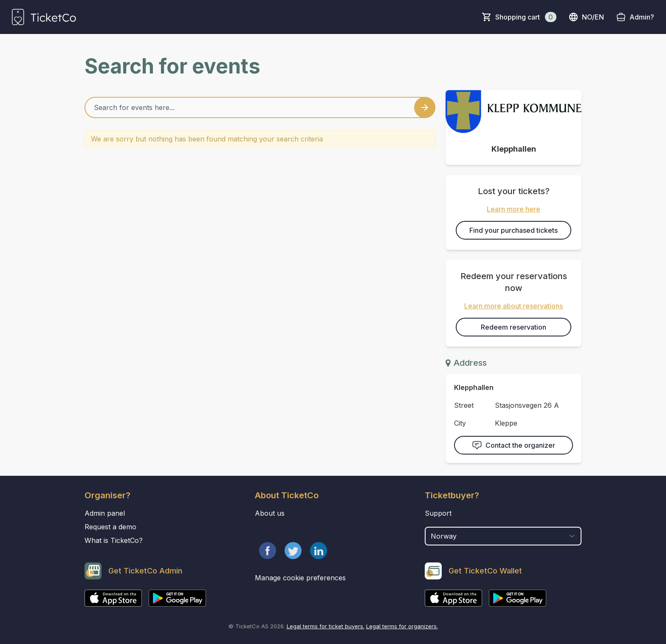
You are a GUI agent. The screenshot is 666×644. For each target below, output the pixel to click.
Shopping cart (526, 17)
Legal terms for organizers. (402, 626)
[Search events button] (425, 107)
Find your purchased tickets (514, 230)
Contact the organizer (514, 445)
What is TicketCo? (114, 540)
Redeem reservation (514, 327)
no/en (586, 17)
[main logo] (44, 17)
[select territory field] (503, 536)
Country (441, 523)
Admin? (642, 17)
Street (464, 405)
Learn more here (514, 209)
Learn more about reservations (514, 306)
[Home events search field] (260, 107)
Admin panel (105, 513)
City (460, 423)
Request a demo (110, 527)
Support (438, 513)
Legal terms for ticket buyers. (326, 626)
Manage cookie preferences (300, 578)
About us (270, 513)
